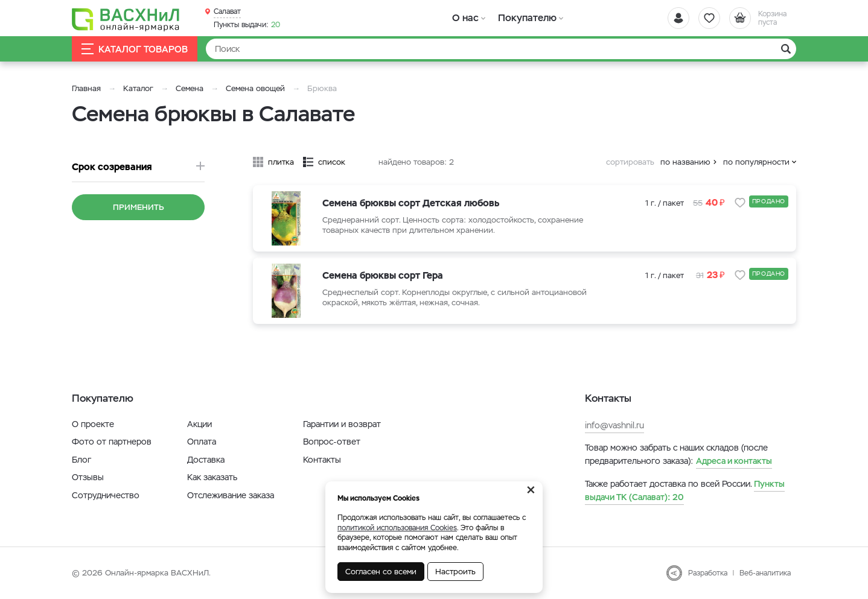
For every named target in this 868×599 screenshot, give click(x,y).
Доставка (206, 460)
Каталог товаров (135, 49)
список (332, 162)
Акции (199, 424)
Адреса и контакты (734, 461)
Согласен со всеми (381, 572)
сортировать (630, 162)
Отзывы (88, 477)
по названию (685, 162)
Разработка (708, 573)
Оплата (202, 442)
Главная (86, 88)
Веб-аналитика (765, 573)
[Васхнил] (126, 19)
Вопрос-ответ (332, 442)
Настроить (455, 572)
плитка (281, 162)
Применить (139, 207)
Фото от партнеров (112, 442)
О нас (466, 18)
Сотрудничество (106, 495)
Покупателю (527, 18)
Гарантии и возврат (342, 424)
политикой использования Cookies (397, 528)
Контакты (322, 460)
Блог (81, 460)
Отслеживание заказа (231, 495)
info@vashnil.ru (614, 425)
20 (247, 25)
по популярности (756, 162)
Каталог (138, 88)
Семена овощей (255, 88)
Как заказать (212, 477)
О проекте (93, 424)
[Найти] (501, 49)
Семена (190, 88)
